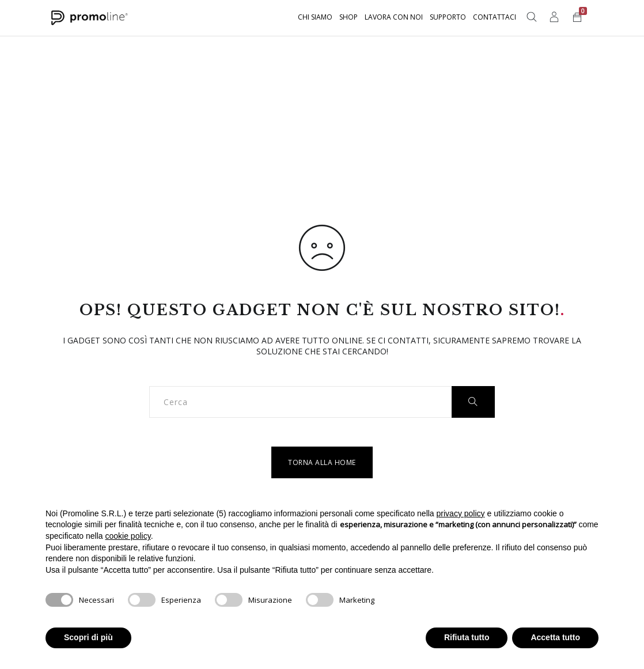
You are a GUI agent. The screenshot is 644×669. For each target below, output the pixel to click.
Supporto (448, 17)
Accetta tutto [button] (555, 637)
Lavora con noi (394, 17)
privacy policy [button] (461, 513)
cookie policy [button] (128, 536)
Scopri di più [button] (88, 637)
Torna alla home (322, 462)
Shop (348, 17)
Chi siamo (315, 17)
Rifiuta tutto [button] (467, 637)
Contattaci (495, 17)
